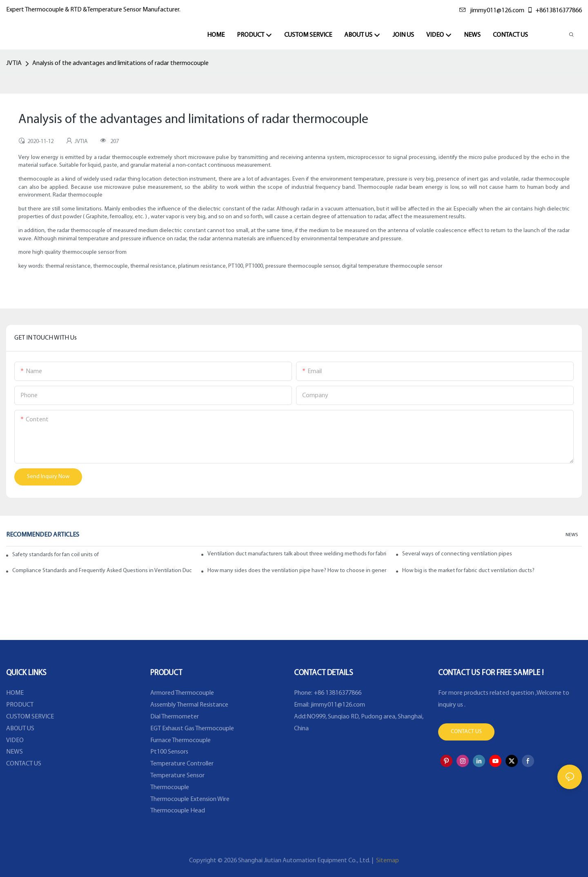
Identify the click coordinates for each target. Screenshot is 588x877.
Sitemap (387, 861)
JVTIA (14, 63)
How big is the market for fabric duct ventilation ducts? (468, 571)
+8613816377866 (554, 11)
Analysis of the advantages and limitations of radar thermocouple (120, 63)
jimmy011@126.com (492, 11)
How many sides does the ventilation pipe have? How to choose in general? (297, 571)
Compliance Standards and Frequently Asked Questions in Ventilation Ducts (102, 571)
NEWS (572, 535)
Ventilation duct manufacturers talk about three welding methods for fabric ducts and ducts (297, 554)
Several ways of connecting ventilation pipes (457, 554)
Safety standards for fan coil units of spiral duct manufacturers (56, 555)
